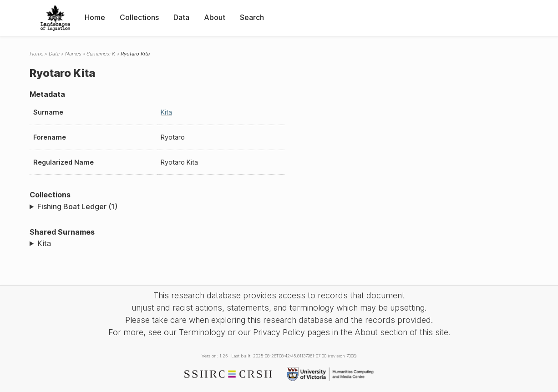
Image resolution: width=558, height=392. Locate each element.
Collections (139, 17)
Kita (166, 112)
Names (73, 54)
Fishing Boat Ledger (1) (77, 206)
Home (95, 17)
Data (181, 17)
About (215, 17)
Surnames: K (101, 54)
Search (252, 17)
